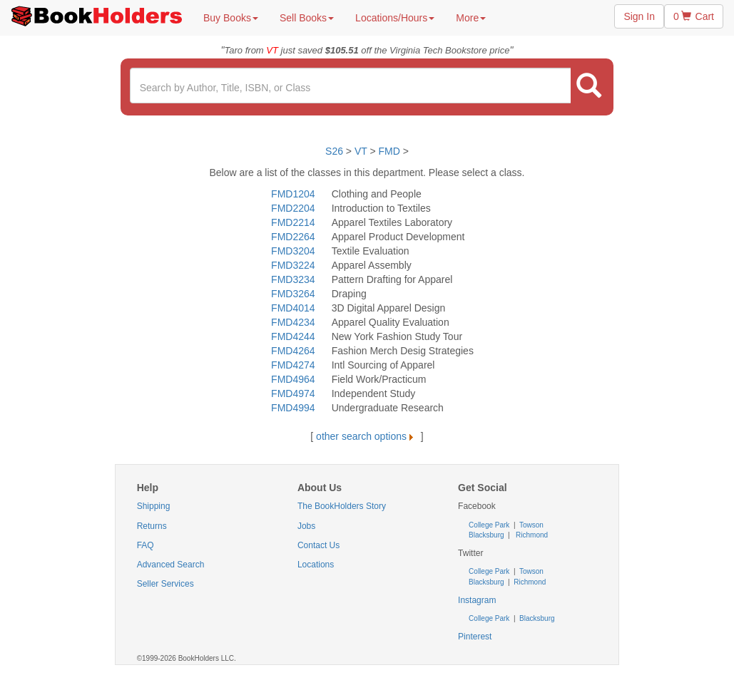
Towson (530, 525)
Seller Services (165, 584)
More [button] (471, 18)
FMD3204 (293, 251)
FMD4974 (293, 393)
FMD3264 (293, 294)
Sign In (639, 16)
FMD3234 (293, 279)
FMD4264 (293, 351)
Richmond (531, 535)
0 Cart (694, 16)
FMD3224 (293, 265)
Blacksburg (486, 535)
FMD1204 (293, 194)
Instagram (477, 600)
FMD (389, 151)
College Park (490, 525)
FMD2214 (293, 222)
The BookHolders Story (342, 506)
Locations (316, 565)
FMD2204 (293, 208)
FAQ (146, 545)
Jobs (306, 526)
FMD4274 (293, 365)
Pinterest (475, 637)
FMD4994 (293, 408)
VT (362, 151)
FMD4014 (293, 308)
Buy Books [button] (231, 18)
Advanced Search (171, 565)
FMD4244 (293, 336)
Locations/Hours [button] (395, 18)
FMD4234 (293, 322)
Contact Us (318, 545)
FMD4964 (293, 379)
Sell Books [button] (307, 18)
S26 (334, 151)
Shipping (154, 506)
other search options (367, 436)
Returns (152, 526)
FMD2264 (293, 237)
